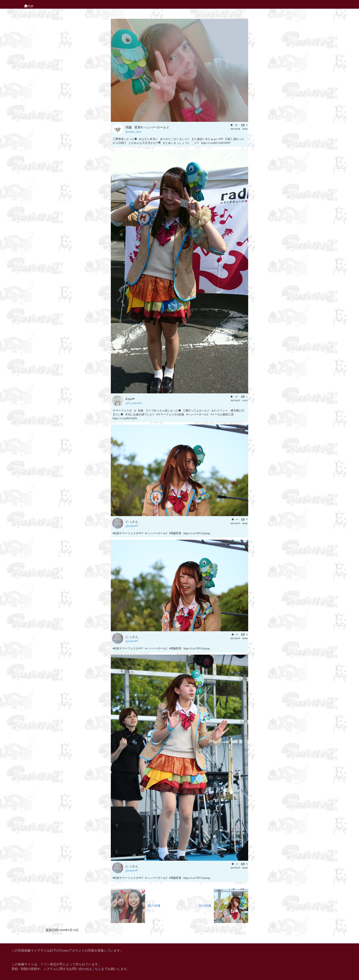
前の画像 (136, 905)
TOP (29, 6)
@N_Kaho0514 (134, 403)
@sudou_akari (133, 131)
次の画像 (223, 905)
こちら (96, 968)
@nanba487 (132, 526)
